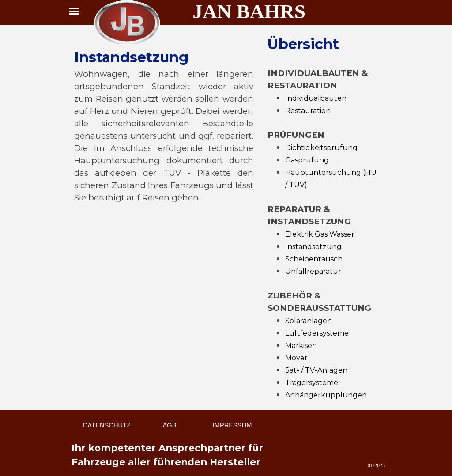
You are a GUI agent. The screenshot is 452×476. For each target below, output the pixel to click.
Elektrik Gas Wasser (320, 234)
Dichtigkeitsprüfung (321, 148)
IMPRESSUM (232, 425)
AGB (170, 425)
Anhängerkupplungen (326, 395)
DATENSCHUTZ (107, 425)
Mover (296, 358)
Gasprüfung (307, 160)
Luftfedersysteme (317, 333)
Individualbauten (316, 98)
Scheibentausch (314, 259)
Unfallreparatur (313, 271)
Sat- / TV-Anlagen (316, 370)
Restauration (308, 111)
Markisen (301, 346)
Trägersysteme (312, 383)
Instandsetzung (313, 247)
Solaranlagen (309, 321)
